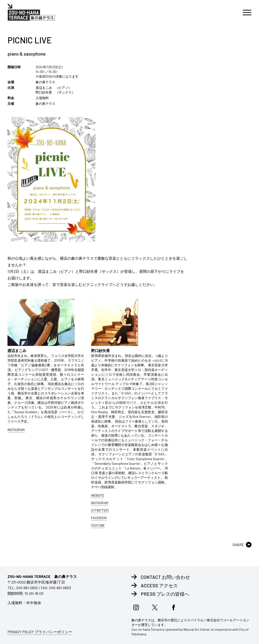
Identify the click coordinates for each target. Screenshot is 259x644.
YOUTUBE (98, 525)
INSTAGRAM (16, 430)
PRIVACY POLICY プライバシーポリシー (40, 632)
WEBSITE (98, 495)
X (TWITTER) (100, 510)
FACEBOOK (99, 518)
